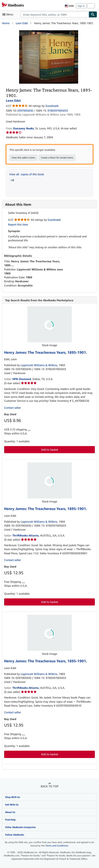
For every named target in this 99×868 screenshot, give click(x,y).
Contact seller (12, 408)
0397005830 (25, 110)
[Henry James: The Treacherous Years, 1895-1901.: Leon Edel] (49, 32)
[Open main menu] (9, 14)
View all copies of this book (27, 174)
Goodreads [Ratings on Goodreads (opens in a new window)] (52, 106)
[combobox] (55, 14)
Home (6, 23)
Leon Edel (22, 23)
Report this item (18, 224)
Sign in (81, 6)
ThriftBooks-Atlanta (26, 536)
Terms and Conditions (57, 846)
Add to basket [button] (50, 450)
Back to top (50, 786)
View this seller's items (23, 158)
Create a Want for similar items (57, 158)
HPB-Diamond (22, 379)
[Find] (93, 14)
